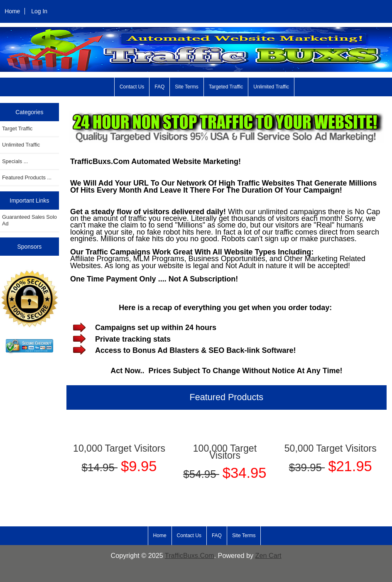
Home (12, 11)
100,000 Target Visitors (225, 452)
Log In (39, 11)
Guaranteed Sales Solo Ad (29, 220)
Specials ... (15, 161)
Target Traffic (17, 128)
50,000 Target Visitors (331, 448)
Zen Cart (268, 555)
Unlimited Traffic (271, 87)
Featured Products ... (27, 177)
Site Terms (186, 87)
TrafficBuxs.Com (190, 555)
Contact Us (132, 87)
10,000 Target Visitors (119, 448)
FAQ (159, 87)
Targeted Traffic (226, 87)
